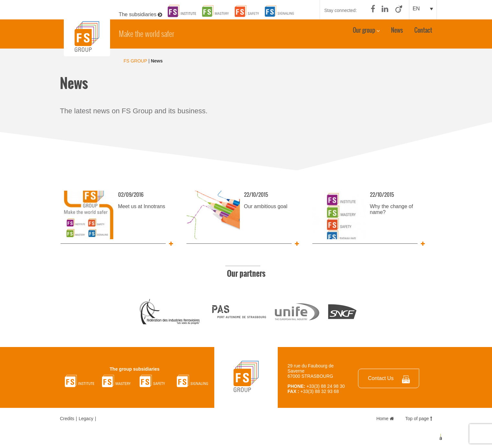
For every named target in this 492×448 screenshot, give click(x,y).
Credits (67, 419)
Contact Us (381, 378)
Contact (423, 33)
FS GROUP (135, 61)
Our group (364, 33)
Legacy (86, 419)
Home (385, 419)
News (397, 33)
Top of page (419, 419)
